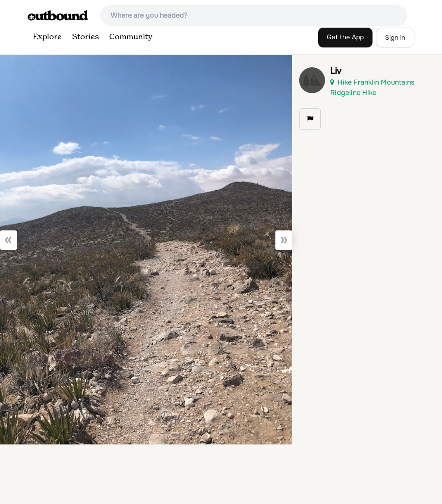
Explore (47, 37)
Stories (85, 37)
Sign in (395, 38)
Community (131, 37)
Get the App (345, 37)
